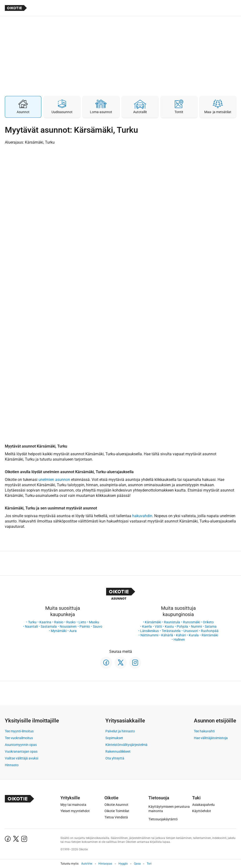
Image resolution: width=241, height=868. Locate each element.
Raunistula (172, 622)
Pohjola (182, 626)
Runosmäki (191, 622)
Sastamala (49, 626)
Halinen (179, 640)
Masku (94, 622)
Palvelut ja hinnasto (120, 731)
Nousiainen (68, 626)
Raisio (59, 622)
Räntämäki (210, 635)
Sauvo (98, 626)
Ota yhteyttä (115, 758)
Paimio (85, 626)
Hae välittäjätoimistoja (211, 738)
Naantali (31, 626)
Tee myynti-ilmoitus (19, 731)
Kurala (194, 635)
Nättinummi (149, 635)
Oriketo (208, 622)
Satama (211, 626)
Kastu (169, 626)
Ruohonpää (210, 631)
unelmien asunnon (54, 480)
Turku (32, 622)
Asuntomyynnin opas (21, 745)
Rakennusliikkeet (118, 751)
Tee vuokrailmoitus (19, 738)
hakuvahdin (142, 516)
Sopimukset (114, 738)
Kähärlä (167, 635)
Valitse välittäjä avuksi (22, 758)
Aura (73, 631)
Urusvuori (191, 631)
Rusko (71, 622)
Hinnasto (12, 765)
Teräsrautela (171, 631)
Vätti (158, 626)
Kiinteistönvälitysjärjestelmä (126, 745)
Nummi (196, 626)
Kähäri (181, 635)
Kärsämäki (153, 622)
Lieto (82, 622)
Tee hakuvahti (204, 731)
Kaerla (147, 626)
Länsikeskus (150, 631)
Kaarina (45, 622)
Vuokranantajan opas (21, 751)
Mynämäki (59, 631)
